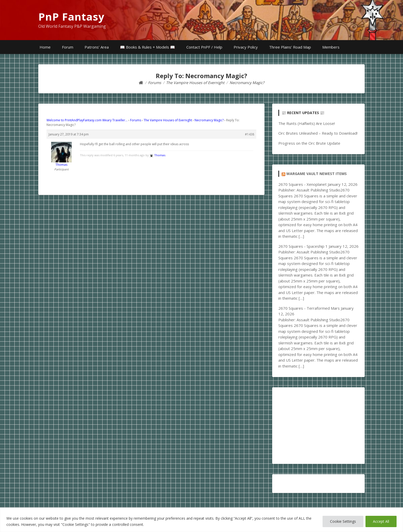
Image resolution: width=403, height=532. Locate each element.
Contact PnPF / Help (204, 47)
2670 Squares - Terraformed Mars (309, 308)
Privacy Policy (246, 47)
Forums (136, 120)
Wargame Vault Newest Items (317, 174)
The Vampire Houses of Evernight (168, 120)
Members (331, 47)
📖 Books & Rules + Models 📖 (148, 47)
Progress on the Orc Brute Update (309, 143)
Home (45, 47)
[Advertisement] (318, 426)
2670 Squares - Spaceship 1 (303, 246)
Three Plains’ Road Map (290, 47)
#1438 (250, 134)
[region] (201, 520)
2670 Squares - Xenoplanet (303, 184)
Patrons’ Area (97, 47)
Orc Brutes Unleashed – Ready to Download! (318, 133)
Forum (68, 47)
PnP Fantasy (71, 17)
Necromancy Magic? (209, 120)
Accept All (381, 521)
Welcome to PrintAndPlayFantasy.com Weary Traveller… (87, 120)
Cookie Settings (343, 521)
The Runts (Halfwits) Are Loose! (307, 123)
